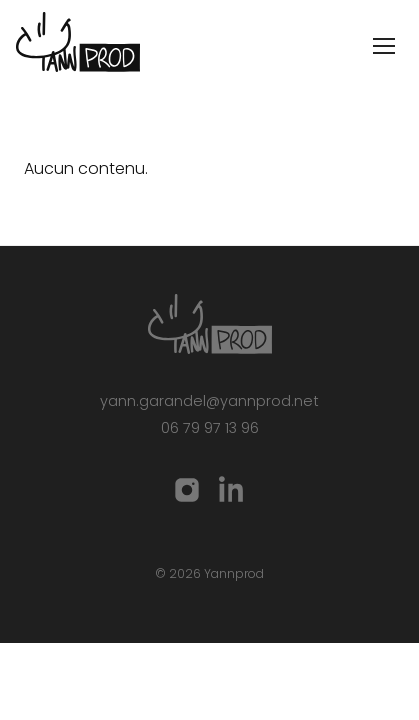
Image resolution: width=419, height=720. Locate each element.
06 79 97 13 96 (210, 428)
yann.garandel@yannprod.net (209, 401)
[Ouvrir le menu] (384, 46)
